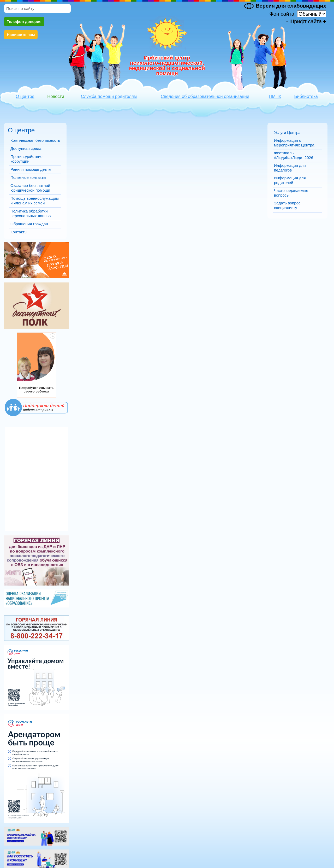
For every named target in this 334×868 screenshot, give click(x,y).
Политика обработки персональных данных (31, 213)
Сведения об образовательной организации (205, 96)
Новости (56, 96)
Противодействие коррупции (26, 159)
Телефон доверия (24, 22)
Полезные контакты (28, 177)
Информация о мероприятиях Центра (294, 143)
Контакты (19, 232)
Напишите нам (21, 35)
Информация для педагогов (290, 168)
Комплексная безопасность (35, 140)
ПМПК (275, 96)
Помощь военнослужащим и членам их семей (35, 201)
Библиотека (306, 96)
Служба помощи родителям (109, 96)
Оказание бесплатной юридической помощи (30, 188)
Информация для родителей (290, 180)
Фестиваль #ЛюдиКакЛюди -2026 (294, 155)
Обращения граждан (29, 224)
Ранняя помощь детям (31, 169)
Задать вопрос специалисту (287, 205)
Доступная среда (26, 148)
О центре (25, 96)
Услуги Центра (287, 132)
